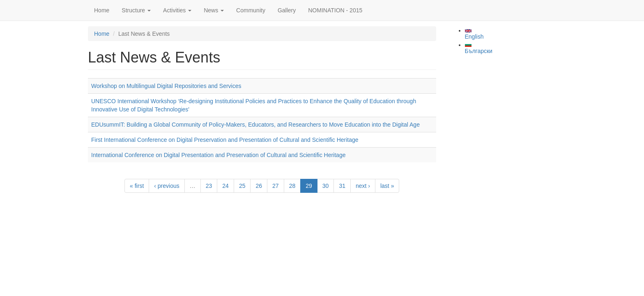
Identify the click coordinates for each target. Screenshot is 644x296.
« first (137, 186)
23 (209, 186)
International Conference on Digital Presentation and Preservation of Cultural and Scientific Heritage (218, 155)
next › (363, 186)
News (214, 10)
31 (342, 186)
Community (251, 10)
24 (225, 186)
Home (102, 10)
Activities (177, 10)
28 (292, 186)
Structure (136, 10)
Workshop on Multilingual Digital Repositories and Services (166, 86)
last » (387, 186)
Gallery (287, 10)
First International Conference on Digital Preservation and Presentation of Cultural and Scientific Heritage (225, 140)
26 (259, 186)
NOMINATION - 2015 (335, 10)
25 (242, 186)
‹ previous (167, 186)
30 (326, 186)
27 (276, 186)
